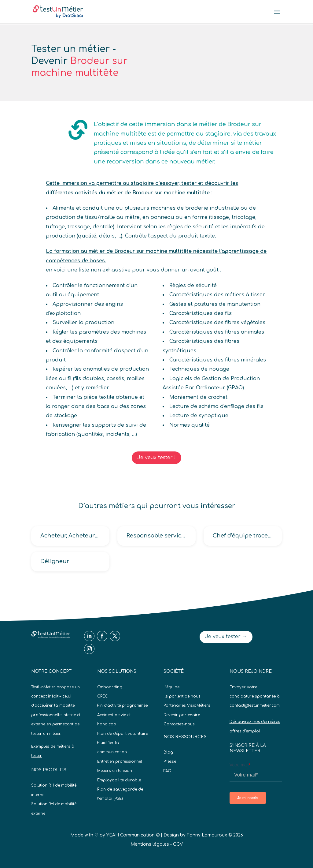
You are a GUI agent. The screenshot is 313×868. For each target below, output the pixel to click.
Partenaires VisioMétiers (187, 705)
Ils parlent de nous (182, 696)
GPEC (103, 696)
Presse (170, 761)
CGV (178, 844)
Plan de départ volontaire (123, 734)
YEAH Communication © (133, 835)
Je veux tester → (226, 637)
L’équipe (171, 687)
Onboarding (110, 687)
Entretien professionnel (120, 761)
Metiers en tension (115, 771)
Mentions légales (150, 844)
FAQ (168, 771)
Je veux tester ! (156, 458)
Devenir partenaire (182, 715)
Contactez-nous (179, 724)
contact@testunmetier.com (255, 705)
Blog (168, 752)
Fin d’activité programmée (122, 705)
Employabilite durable (119, 780)
